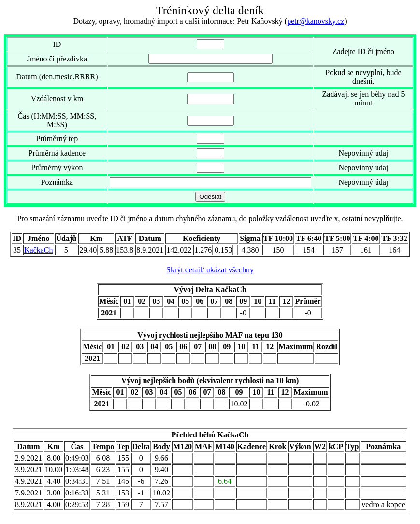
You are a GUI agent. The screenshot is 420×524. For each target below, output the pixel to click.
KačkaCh (39, 250)
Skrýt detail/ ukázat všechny (210, 270)
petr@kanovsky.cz (316, 21)
